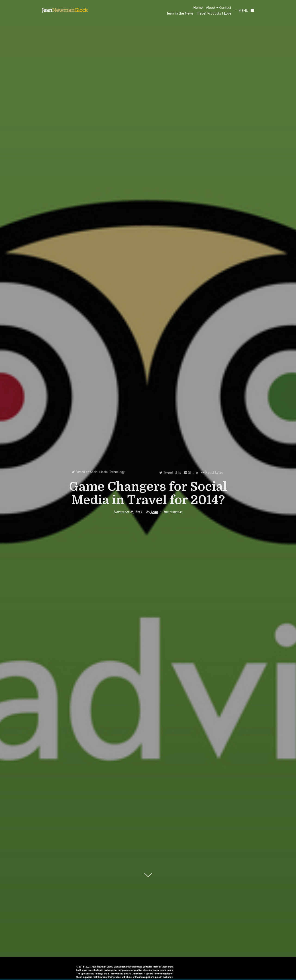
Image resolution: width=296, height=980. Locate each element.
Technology (117, 472)
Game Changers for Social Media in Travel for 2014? (148, 493)
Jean (155, 511)
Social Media (99, 472)
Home (198, 7)
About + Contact (219, 7)
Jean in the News (180, 13)
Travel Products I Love (214, 13)
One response (173, 511)
